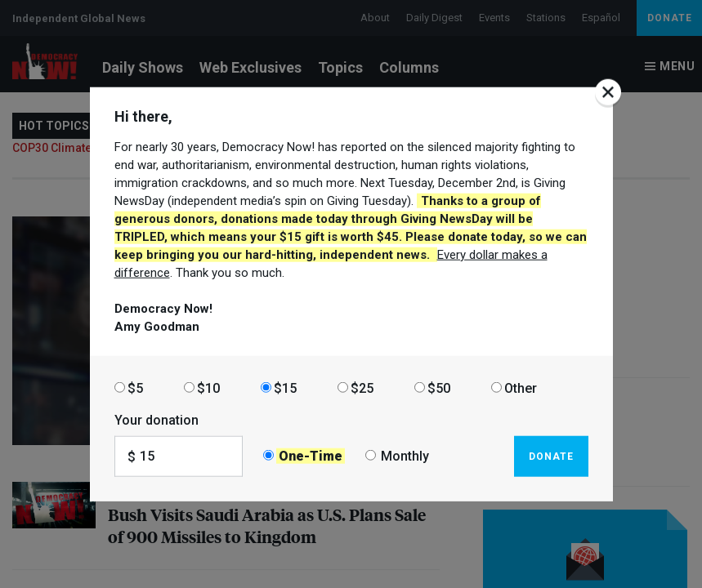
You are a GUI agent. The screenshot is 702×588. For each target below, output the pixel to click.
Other (521, 388)
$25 (362, 388)
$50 (439, 388)
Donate (551, 456)
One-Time (311, 456)
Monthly (405, 456)
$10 (208, 388)
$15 (285, 388)
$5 (135, 388)
